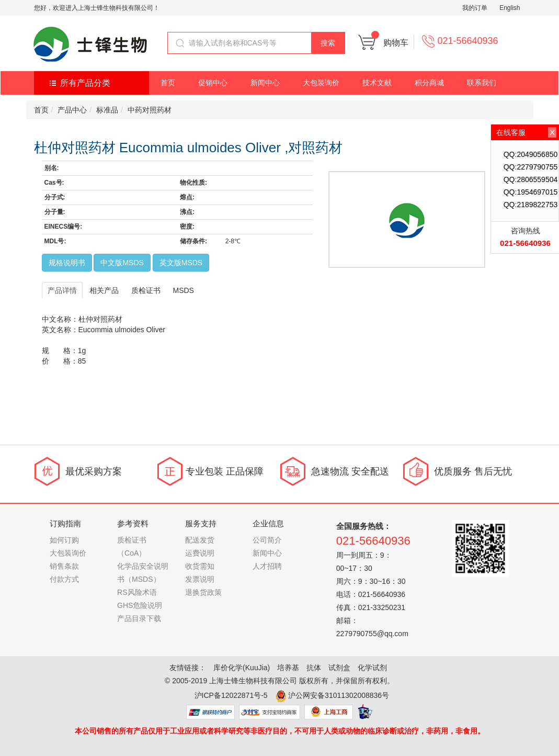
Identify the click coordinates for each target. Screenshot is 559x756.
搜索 (328, 43)
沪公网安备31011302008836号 (339, 695)
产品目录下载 (139, 618)
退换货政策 (203, 592)
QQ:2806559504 (531, 179)
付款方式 (64, 579)
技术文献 (377, 83)
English (510, 8)
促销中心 (213, 83)
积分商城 (429, 83)
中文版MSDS (122, 263)
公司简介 (267, 540)
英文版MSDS (181, 263)
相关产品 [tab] (104, 290)
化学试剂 (372, 668)
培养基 (288, 668)
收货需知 (200, 566)
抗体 (314, 668)
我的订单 (475, 8)
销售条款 (64, 566)
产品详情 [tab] (62, 290)
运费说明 (200, 553)
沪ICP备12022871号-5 (231, 695)
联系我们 (482, 83)
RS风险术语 (137, 592)
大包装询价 (321, 83)
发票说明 (200, 579)
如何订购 (64, 540)
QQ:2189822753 (531, 205)
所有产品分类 (85, 83)
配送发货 (200, 540)
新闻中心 (265, 83)
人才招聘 (267, 566)
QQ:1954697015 (531, 192)
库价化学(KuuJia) (242, 668)
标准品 (107, 110)
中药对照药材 (150, 110)
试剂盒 (339, 668)
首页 (168, 83)
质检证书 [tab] (146, 290)
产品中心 (72, 110)
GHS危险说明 (140, 605)
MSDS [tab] (184, 290)
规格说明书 (67, 263)
